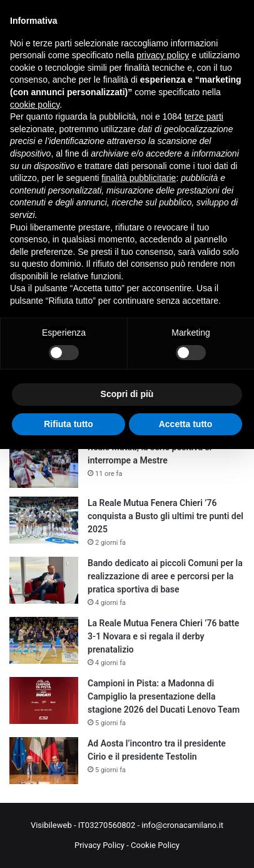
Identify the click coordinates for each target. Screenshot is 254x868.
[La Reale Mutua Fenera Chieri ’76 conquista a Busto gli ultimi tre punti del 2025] (44, 520)
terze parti (204, 116)
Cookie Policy (155, 845)
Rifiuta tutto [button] (69, 424)
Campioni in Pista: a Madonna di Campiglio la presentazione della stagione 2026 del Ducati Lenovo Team (164, 696)
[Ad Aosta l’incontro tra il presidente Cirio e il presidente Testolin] (44, 761)
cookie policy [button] (35, 105)
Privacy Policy (99, 845)
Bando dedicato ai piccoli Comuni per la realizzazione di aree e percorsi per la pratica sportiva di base (165, 576)
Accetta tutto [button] (186, 424)
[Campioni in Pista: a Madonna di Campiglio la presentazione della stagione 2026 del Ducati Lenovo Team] (44, 700)
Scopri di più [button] (127, 394)
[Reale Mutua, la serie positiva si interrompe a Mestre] (44, 464)
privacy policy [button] (163, 55)
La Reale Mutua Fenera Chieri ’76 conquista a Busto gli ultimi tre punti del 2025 (165, 516)
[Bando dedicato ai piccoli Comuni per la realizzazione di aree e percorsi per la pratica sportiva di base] (44, 580)
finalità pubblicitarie (139, 178)
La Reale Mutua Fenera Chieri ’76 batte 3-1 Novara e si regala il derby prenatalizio (163, 636)
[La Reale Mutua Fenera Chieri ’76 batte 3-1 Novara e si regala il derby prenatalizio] (44, 640)
